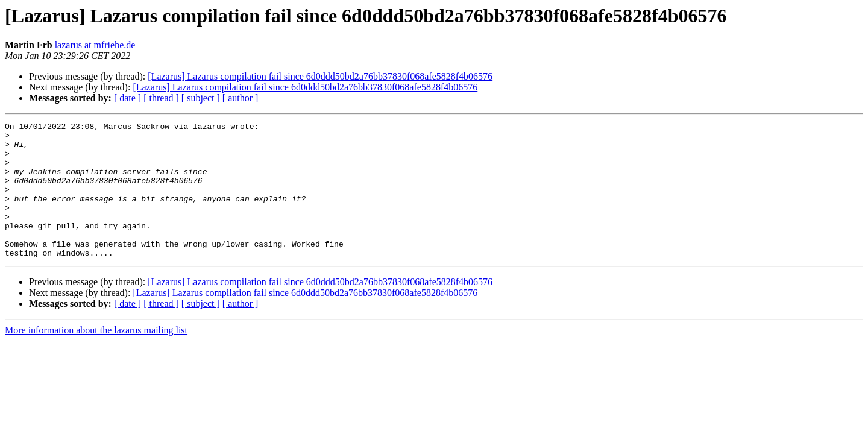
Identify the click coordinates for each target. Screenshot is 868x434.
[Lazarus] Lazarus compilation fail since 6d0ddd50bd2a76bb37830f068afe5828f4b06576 (320, 76)
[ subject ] (201, 98)
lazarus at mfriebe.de (95, 45)
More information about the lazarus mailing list (96, 357)
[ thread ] (161, 98)
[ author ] (241, 98)
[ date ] (127, 98)
